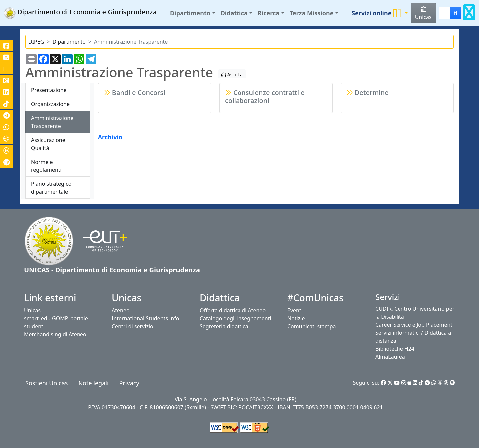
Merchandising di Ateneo (55, 334)
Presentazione (49, 90)
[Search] (444, 13)
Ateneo (121, 310)
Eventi (295, 310)
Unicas (32, 310)
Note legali (93, 383)
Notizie (296, 318)
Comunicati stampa (312, 326)
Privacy (129, 383)
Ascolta (232, 75)
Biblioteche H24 (395, 349)
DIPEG (36, 42)
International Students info (145, 318)
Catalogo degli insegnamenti (236, 318)
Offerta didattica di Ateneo (233, 310)
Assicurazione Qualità (48, 144)
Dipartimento (69, 42)
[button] (193, 13)
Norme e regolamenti (46, 166)
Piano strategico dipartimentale (51, 188)
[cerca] (456, 13)
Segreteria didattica (224, 326)
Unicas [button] (423, 14)
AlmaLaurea (390, 357)
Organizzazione (50, 104)
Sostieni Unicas (46, 383)
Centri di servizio (133, 326)
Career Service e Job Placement (414, 325)
